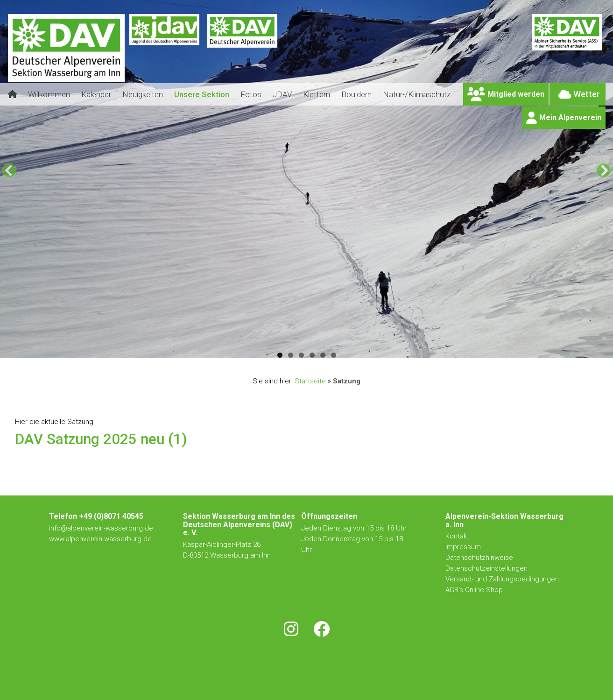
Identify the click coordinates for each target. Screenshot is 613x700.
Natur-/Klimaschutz (417, 94)
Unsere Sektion (202, 94)
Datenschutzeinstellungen (486, 568)
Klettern (317, 94)
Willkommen (49, 94)
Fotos (251, 94)
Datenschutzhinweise (479, 558)
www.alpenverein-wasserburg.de (100, 539)
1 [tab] (280, 355)
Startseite (310, 381)
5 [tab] (323, 355)
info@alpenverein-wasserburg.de (101, 528)
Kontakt (458, 536)
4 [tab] (312, 355)
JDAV (282, 94)
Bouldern (356, 94)
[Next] (604, 170)
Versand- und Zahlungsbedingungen (502, 579)
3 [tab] (301, 355)
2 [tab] (291, 355)
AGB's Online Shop (474, 590)
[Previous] (9, 170)
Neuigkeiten (143, 94)
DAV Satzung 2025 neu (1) (101, 439)
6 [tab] (334, 355)
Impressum (463, 547)
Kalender (96, 94)
